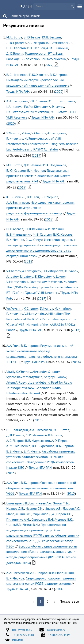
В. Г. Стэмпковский (59, 43)
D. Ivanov (72, 271)
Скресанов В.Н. (43, 519)
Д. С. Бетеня (15, 53)
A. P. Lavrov (56, 107)
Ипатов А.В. (53, 508)
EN (30, 6)
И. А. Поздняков (55, 165)
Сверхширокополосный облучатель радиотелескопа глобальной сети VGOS (41, 488)
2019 (37, 155)
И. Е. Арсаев (15, 229)
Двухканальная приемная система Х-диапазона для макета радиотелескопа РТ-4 (38, 176)
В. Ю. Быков (32, 37)
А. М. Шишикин (57, 48)
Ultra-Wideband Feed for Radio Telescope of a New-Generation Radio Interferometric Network (39, 388)
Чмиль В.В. (14, 525)
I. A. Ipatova (14, 107)
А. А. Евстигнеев (18, 202)
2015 (38, 420)
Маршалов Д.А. (44, 514)
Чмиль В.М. (31, 525)
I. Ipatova (27, 276)
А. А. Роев (13, 346)
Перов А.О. (64, 514)
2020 (11, 123)
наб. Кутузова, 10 (22, 630)
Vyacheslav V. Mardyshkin (24, 377)
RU (23, 6)
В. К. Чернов (36, 48)
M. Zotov (31, 139)
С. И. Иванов (35, 435)
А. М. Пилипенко (18, 446)
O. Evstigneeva (53, 271)
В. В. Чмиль (14, 451)
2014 (26, 563)
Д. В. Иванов (33, 165)
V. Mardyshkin (16, 282)
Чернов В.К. (64, 519)
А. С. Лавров (36, 43)
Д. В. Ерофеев (16, 43)
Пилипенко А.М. (18, 519)
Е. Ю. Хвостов (16, 48)
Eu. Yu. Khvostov (36, 107)
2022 (49, 65)
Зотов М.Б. (61, 503)
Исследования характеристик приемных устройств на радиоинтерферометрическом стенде (40, 208)
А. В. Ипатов (54, 435)
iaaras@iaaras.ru (56, 630)
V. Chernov (39, 133)
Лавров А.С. (71, 508)
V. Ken (26, 133)
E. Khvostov (15, 139)
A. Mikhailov (54, 314)
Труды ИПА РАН (18, 91)
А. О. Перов (59, 441)
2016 (76, 362)
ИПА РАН (18, 640)
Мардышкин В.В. (19, 514)
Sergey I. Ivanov (55, 377)
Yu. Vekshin (14, 308)
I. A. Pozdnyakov (18, 112)
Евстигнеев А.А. (41, 503)
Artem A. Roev (16, 382)
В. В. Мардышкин (19, 234)
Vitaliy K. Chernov (19, 372)
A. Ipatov (12, 276)
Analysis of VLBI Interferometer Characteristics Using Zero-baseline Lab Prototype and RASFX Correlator (42, 144)
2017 (42, 298)
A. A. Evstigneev (17, 101)
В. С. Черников (17, 75)
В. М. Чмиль (32, 451)
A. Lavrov (59, 276)
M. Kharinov (63, 308)
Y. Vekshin (13, 133)
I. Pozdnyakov (37, 282)
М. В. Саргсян (42, 234)
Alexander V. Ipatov (46, 372)
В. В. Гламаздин (17, 430)
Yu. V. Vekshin (40, 112)
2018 (49, 219)
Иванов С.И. (34, 508)
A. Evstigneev (57, 133)
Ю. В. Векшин (51, 37)
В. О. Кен (33, 197)
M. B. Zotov (58, 112)
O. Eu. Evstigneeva (62, 101)
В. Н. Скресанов (43, 446)
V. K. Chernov (39, 101)
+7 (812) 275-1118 (23, 635)
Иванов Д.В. (15, 508)
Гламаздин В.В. (17, 503)
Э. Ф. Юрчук (34, 240)
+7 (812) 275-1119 (59, 635)
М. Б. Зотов (14, 37)
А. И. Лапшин (54, 229)
